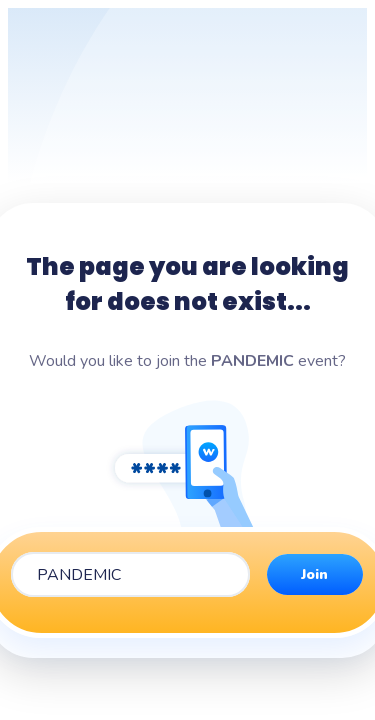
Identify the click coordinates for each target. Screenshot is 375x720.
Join (314, 574)
